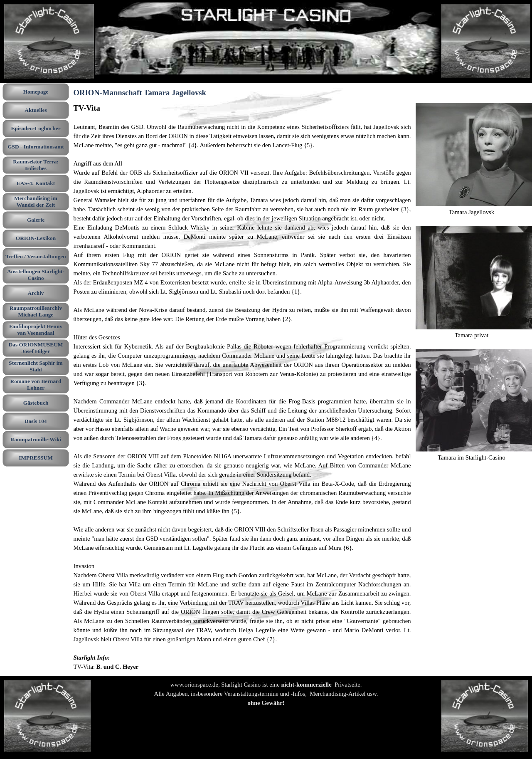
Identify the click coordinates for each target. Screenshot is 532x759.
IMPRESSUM (36, 458)
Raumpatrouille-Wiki (36, 439)
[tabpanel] (242, 387)
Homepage (36, 92)
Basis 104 (36, 421)
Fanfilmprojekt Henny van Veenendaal (36, 330)
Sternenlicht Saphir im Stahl (36, 366)
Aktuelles (36, 110)
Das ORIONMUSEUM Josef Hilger (36, 348)
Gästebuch (36, 403)
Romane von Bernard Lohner (36, 384)
